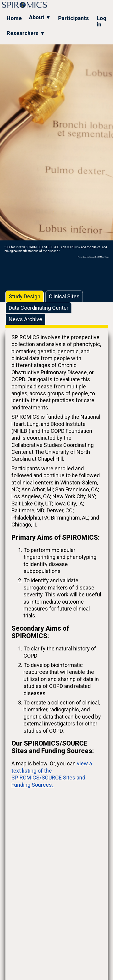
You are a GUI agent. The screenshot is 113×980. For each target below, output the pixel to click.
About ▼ (40, 17)
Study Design (25, 296)
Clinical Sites (64, 296)
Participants (74, 18)
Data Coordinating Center (39, 308)
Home (14, 18)
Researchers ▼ (26, 33)
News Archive (25, 319)
